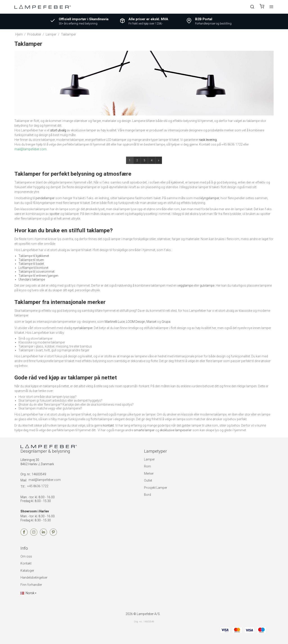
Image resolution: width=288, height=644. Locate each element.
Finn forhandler (31, 585)
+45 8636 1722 (38, 486)
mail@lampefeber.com (45, 480)
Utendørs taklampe (32, 279)
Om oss (26, 556)
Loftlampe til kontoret (33, 268)
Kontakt (26, 563)
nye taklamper (83, 328)
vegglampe (185, 285)
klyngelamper (210, 198)
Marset (151, 322)
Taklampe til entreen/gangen (38, 276)
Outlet (148, 480)
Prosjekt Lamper (156, 488)
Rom (147, 466)
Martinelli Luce (115, 322)
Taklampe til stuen (31, 260)
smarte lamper (144, 430)
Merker (149, 474)
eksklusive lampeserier (176, 430)
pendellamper (45, 198)
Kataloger (27, 571)
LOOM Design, (136, 322)
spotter (55, 214)
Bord (147, 495)
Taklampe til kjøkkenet (34, 256)
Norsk (27, 593)
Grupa (166, 322)
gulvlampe (207, 285)
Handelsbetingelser (34, 578)
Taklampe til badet (31, 264)
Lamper (149, 459)
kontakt (109, 425)
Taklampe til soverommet (36, 272)
